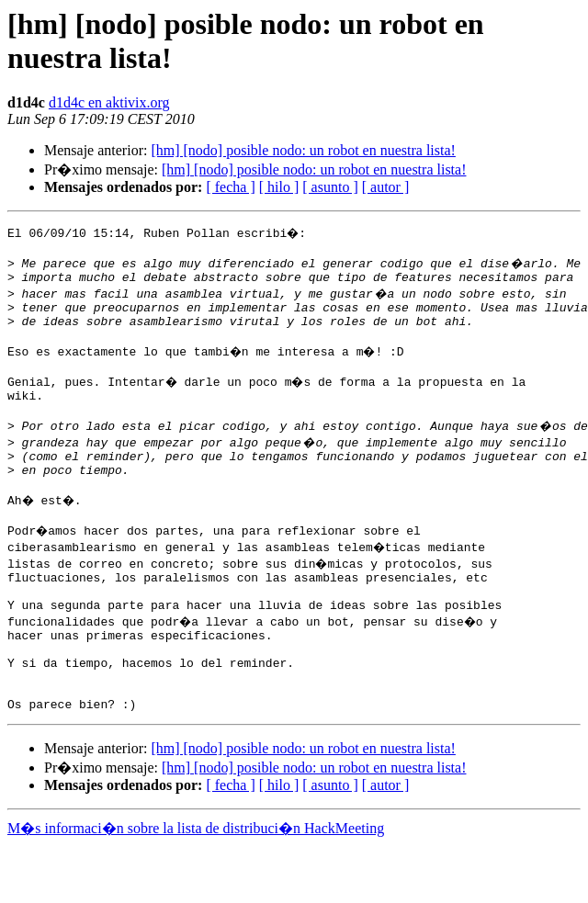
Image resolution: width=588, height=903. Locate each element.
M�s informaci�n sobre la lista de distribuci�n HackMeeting (196, 886)
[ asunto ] (330, 187)
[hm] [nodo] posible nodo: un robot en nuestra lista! (303, 150)
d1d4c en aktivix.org (109, 102)
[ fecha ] (230, 187)
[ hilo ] (279, 187)
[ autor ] (386, 187)
